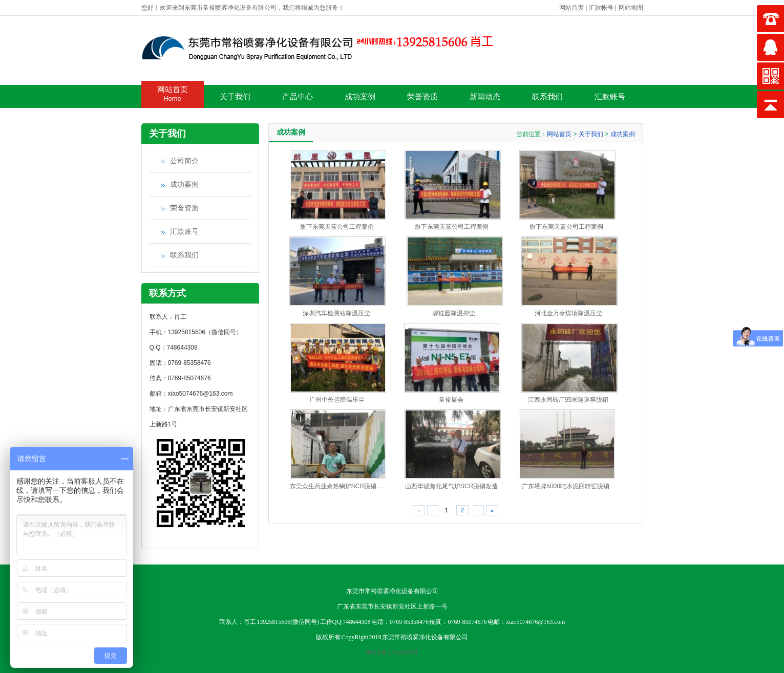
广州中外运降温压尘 (337, 400)
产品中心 (298, 96)
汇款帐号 (601, 8)
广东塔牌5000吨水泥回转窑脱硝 (566, 486)
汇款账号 (610, 96)
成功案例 (360, 96)
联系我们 (547, 96)
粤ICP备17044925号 (392, 653)
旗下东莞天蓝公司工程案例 (337, 227)
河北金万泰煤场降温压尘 (568, 313)
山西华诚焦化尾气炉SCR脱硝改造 (451, 486)
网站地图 (631, 8)
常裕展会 (451, 400)
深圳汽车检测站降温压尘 (336, 313)
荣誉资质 (422, 96)
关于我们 (235, 96)
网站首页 (571, 8)
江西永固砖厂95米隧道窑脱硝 (568, 400)
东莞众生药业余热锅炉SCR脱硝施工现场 (345, 486)
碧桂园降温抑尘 (454, 313)
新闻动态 (485, 96)
